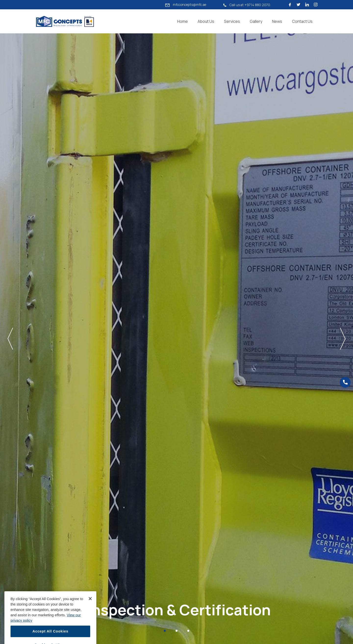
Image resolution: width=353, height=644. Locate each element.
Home (183, 21)
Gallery (256, 21)
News (277, 21)
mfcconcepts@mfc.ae (186, 5)
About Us (206, 21)
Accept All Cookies (50, 636)
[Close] (90, 603)
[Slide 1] (165, 631)
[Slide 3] (188, 631)
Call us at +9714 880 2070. (247, 5)
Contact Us (302, 21)
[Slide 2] (176, 631)
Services (232, 21)
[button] (43, 339)
